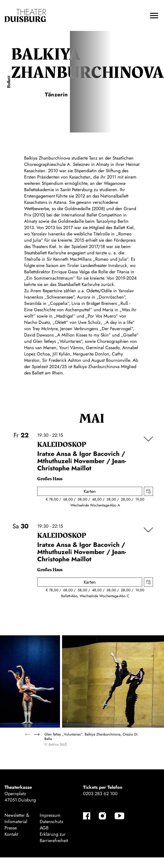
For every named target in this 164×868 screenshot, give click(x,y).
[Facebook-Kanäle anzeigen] (87, 816)
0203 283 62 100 (100, 794)
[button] (154, 16)
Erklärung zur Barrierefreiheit (54, 837)
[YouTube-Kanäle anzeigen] (119, 816)
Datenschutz (51, 822)
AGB (44, 828)
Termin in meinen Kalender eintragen (148, 491)
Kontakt (11, 834)
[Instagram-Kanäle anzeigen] (102, 816)
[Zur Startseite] (25, 16)
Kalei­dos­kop (62, 445)
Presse (11, 828)
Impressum (50, 815)
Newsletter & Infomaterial (17, 818)
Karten (90, 491)
